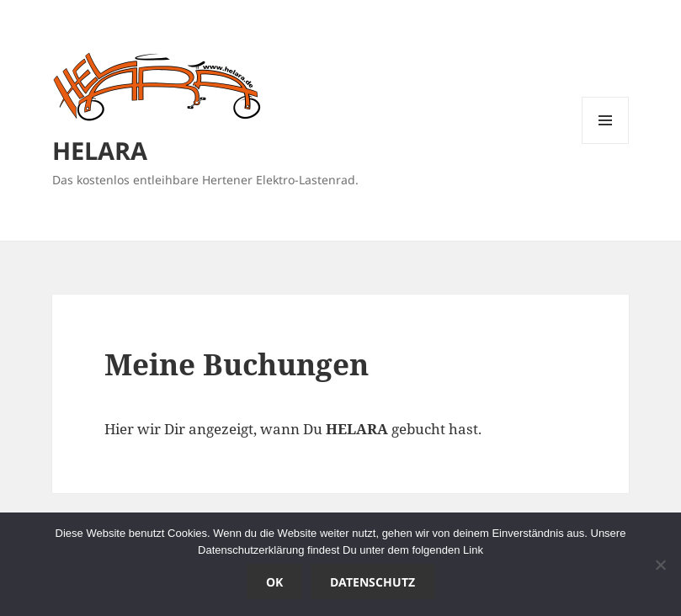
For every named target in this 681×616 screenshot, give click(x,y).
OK (274, 582)
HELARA (100, 150)
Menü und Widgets (606, 143)
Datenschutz (372, 582)
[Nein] (660, 565)
